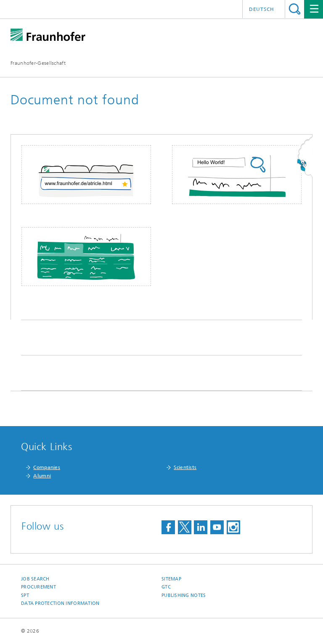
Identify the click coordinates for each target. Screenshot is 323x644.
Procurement (38, 587)
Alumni (42, 476)
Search (295, 9)
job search (35, 579)
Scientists (185, 467)
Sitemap (171, 579)
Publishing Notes (184, 595)
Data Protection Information (60, 603)
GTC (166, 587)
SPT (25, 595)
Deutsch (262, 9)
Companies (47, 467)
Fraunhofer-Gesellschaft (38, 63)
